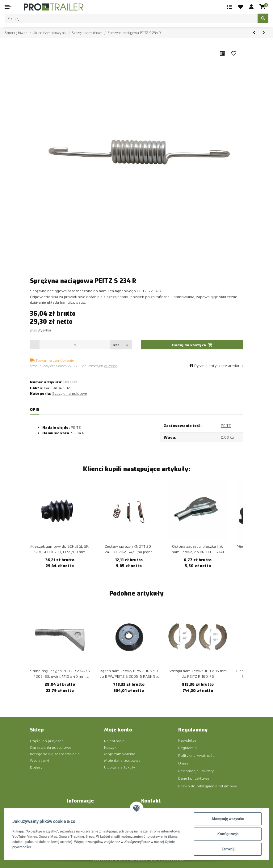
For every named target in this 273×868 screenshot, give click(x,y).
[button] (251, 7)
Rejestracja (114, 741)
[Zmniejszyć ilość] (35, 345)
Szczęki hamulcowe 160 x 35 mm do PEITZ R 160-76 (198, 673)
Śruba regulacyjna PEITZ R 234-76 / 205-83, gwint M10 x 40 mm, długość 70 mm (60, 674)
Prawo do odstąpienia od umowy (208, 786)
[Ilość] (75, 345)
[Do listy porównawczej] (223, 53)
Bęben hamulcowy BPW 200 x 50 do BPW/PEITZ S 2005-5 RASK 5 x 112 (129, 674)
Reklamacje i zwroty (196, 771)
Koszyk (110, 747)
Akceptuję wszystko (228, 819)
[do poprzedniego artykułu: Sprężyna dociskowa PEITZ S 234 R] (254, 33)
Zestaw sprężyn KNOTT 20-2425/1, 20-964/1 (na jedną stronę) (129, 549)
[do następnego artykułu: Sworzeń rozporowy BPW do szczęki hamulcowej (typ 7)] (264, 33)
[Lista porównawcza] (230, 7)
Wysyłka (44, 330)
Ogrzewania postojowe (51, 747)
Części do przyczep (47, 741)
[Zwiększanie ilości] (127, 345)
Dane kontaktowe (194, 778)
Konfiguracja (228, 834)
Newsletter (188, 740)
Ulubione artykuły (120, 767)
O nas (183, 763)
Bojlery (36, 767)
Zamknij (228, 849)
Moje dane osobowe (122, 760)
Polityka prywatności (197, 755)
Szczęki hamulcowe (70, 393)
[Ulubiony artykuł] (234, 53)
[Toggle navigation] (8, 7)
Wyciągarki (40, 760)
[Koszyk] (263, 7)
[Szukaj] (131, 18)
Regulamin (187, 747)
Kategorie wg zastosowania (55, 754)
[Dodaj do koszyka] (192, 345)
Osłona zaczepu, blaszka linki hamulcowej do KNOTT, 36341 (198, 549)
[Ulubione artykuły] (241, 7)
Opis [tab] (35, 409)
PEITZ (226, 425)
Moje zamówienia (120, 754)
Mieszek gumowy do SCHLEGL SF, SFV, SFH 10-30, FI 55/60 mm (60, 549)
